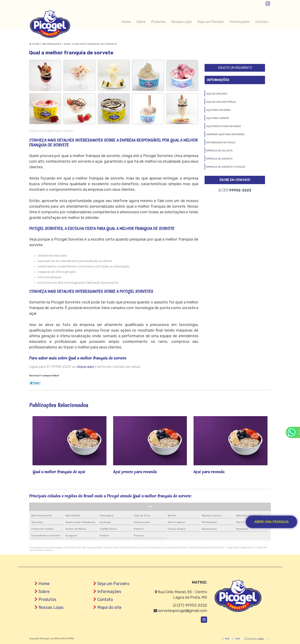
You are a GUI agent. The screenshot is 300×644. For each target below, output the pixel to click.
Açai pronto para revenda (223, 126)
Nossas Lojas (182, 22)
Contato (262, 22)
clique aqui (85, 367)
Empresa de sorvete (219, 159)
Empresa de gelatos (219, 151)
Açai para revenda (218, 110)
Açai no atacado (217, 94)
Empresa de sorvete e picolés (226, 167)
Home (126, 22)
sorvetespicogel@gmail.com (180, 611)
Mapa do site (107, 607)
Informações (240, 22)
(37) (235, 190)
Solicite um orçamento (235, 68)
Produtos (158, 22)
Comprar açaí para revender (225, 134)
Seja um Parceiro (211, 22)
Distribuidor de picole (221, 142)
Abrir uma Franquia (271, 522)
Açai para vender (217, 118)
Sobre (141, 22)
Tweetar (35, 383)
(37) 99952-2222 (190, 605)
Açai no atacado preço (221, 102)
